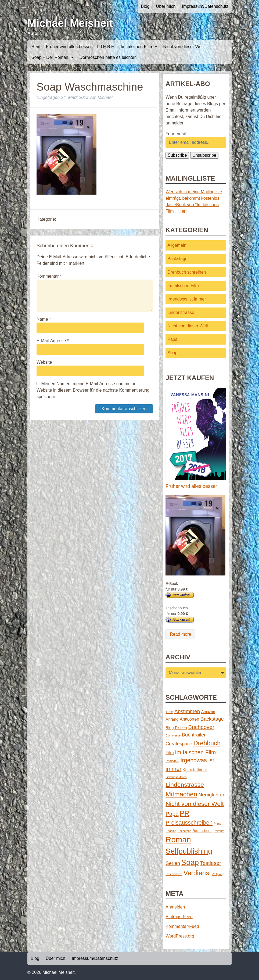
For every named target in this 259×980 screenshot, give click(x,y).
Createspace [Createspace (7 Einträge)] (179, 744)
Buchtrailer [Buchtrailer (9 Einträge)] (194, 735)
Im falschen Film (139, 47)
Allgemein (177, 245)
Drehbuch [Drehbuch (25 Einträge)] (207, 743)
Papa (172, 339)
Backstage (177, 259)
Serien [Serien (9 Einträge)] (173, 863)
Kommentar (49, 276)
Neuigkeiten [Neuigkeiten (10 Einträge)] (212, 795)
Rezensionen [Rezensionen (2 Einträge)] (202, 831)
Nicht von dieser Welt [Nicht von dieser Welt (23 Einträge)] (195, 804)
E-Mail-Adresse (53, 341)
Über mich (166, 6)
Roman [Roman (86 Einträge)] (178, 840)
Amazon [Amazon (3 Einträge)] (208, 712)
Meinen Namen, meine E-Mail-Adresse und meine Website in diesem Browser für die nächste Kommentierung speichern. (93, 390)
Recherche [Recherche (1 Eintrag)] (184, 831)
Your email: (176, 134)
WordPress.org (180, 936)
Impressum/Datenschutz (205, 6)
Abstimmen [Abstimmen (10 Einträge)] (187, 711)
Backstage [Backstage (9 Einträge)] (212, 719)
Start (36, 47)
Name (44, 319)
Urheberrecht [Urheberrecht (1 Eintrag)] (174, 874)
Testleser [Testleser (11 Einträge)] (211, 863)
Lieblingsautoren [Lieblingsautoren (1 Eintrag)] (176, 777)
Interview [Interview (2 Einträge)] (172, 761)
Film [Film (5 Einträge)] (170, 753)
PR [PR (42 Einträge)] (185, 813)
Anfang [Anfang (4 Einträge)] (172, 719)
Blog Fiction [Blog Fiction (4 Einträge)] (176, 727)
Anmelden (175, 907)
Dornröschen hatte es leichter (108, 57)
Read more (180, 634)
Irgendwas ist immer (187, 299)
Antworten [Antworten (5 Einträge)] (190, 719)
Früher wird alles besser (69, 47)
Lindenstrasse (181, 312)
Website (44, 362)
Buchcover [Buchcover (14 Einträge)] (201, 727)
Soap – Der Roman (53, 58)
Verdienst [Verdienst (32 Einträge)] (197, 873)
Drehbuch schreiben (187, 272)
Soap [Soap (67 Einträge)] (190, 862)
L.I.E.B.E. (106, 47)
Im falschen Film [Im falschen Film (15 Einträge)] (195, 752)
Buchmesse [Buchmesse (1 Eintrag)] (173, 735)
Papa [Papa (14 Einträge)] (172, 814)
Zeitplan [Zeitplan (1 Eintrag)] (217, 874)
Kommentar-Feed (182, 926)
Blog (145, 6)
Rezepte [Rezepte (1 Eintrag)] (219, 831)
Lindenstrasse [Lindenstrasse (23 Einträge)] (185, 785)
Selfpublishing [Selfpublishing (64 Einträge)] (189, 851)
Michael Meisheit (70, 23)
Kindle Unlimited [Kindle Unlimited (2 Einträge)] (195, 770)
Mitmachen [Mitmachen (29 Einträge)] (181, 794)
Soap (172, 353)
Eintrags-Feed (179, 917)
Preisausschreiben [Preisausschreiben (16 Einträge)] (189, 823)
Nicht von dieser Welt (184, 47)
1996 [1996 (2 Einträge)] (169, 712)
